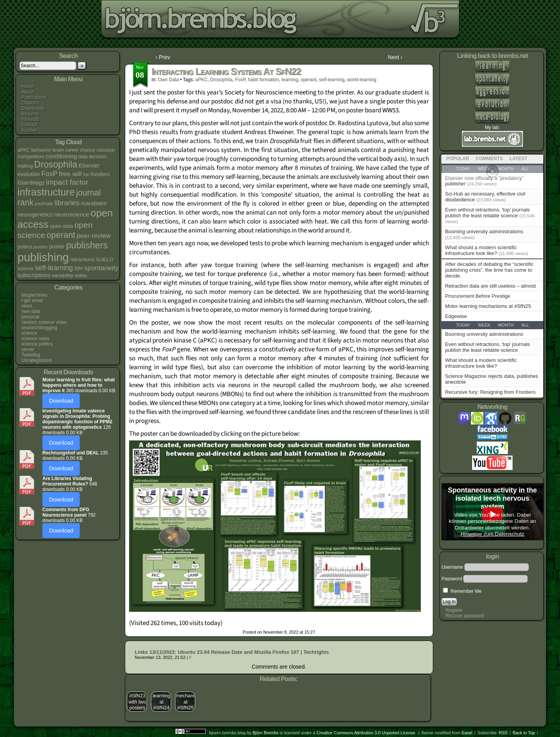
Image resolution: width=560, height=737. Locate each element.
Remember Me (462, 591)
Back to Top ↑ (525, 733)
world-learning (361, 80)
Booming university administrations (484, 231)
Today (463, 325)
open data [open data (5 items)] (61, 226)
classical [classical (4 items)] (105, 150)
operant (309, 80)
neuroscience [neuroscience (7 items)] (72, 214)
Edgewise (456, 316)
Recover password (465, 616)
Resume (30, 114)
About (27, 92)
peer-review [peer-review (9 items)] (94, 236)
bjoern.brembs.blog (196, 21)
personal (30, 317)
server (28, 349)
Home (28, 87)
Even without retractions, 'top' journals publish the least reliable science (487, 213)
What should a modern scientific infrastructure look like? (481, 250)
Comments (489, 159)
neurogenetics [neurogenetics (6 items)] (35, 215)
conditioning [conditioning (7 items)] (61, 156)
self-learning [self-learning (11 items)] (54, 268)
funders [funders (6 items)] (100, 174)
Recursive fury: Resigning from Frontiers (490, 392)
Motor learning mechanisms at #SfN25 (488, 306)
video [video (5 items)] (81, 275)
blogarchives (34, 295)
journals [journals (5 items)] (44, 203)
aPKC (201, 80)
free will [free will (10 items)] (70, 174)
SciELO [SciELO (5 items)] (104, 259)
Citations (31, 103)
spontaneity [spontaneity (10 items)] (101, 268)
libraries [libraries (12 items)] (67, 203)
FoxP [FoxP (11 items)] (49, 174)
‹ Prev (163, 57)
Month (506, 325)
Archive (29, 130)
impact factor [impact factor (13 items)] (67, 182)
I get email (32, 300)
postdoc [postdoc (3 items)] (41, 247)
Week (484, 325)
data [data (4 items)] (83, 157)
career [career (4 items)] (72, 150)
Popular (458, 159)
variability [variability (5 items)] (63, 275)
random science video (44, 322)
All (525, 325)
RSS (503, 733)
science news (35, 339)
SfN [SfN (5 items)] (79, 268)
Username (452, 567)
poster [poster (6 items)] (57, 246)
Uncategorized (36, 360)
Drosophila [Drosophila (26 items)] (56, 164)
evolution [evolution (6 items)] (29, 174)
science (29, 333)
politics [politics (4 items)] (25, 247)
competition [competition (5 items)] (31, 156)
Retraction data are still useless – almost (490, 286)
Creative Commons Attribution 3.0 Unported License (366, 733)
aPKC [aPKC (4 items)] (24, 150)
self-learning (332, 80)
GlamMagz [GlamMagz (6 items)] (31, 183)
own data (31, 311)
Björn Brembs (265, 733)
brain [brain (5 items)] (58, 150)
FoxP (240, 80)
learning (290, 80)
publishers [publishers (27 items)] (87, 245)
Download (61, 401)
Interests (30, 119)
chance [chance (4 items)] (88, 150)
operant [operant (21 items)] (61, 235)
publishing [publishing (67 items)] (43, 257)
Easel (467, 733)
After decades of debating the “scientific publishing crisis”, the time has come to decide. (489, 270)
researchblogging (39, 328)
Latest (518, 159)
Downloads (33, 108)
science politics (37, 344)
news (27, 306)
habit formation (263, 80)
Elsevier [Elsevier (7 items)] (89, 165)
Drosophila (221, 80)
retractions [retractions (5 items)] (82, 259)
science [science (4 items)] (25, 269)
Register (454, 610)
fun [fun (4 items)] (87, 175)
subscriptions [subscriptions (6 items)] (34, 275)
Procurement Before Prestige (478, 296)
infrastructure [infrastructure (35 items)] (46, 192)
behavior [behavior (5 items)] (41, 150)
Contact (29, 125)
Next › (395, 57)
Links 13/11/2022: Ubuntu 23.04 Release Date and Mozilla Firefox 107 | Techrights (232, 652)
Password (452, 579)
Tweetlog (31, 355)
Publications (34, 98)
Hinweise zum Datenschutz (492, 534)
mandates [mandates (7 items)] (94, 203)
